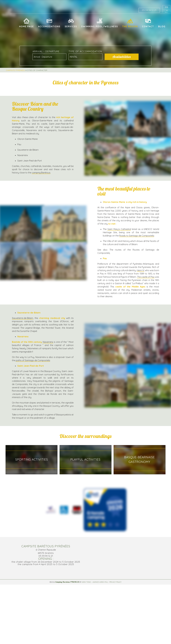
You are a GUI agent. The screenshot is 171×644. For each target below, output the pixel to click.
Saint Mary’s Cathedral (119, 229)
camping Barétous (41, 173)
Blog (162, 26)
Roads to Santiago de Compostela (137, 236)
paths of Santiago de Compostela (33, 360)
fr (167, 7)
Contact (148, 26)
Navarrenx (48, 342)
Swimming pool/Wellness (100, 26)
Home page (26, 26)
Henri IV (141, 270)
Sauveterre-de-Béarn (23, 318)
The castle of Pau (146, 277)
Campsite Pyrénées (15, 70)
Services (71, 26)
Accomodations (49, 26)
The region (130, 26)
